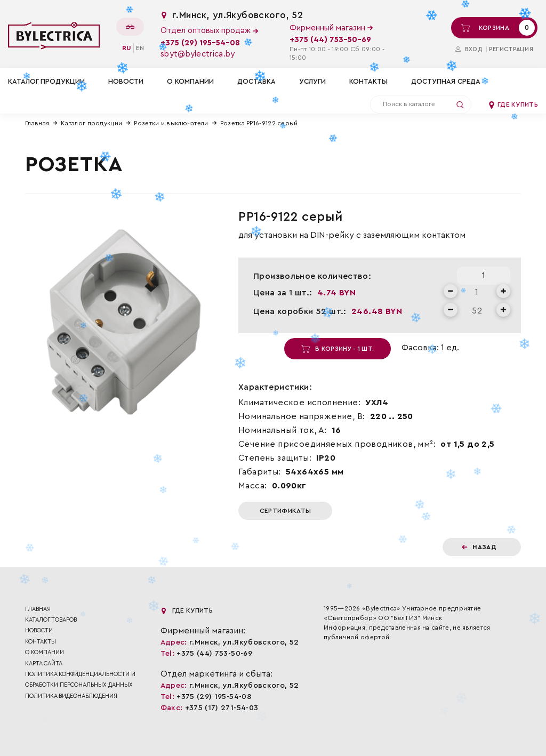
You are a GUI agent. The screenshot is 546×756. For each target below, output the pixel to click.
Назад (479, 547)
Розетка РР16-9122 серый (259, 123)
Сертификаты (285, 511)
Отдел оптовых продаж (209, 31)
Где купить (513, 104)
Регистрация (511, 49)
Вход (469, 49)
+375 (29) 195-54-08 (200, 43)
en (140, 48)
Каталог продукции (91, 123)
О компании (190, 81)
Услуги (312, 81)
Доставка (256, 81)
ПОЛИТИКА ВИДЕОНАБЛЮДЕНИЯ (71, 696)
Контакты (368, 81)
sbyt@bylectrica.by (198, 54)
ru (127, 48)
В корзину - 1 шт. (338, 349)
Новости (126, 81)
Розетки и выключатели (171, 123)
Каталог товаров (51, 620)
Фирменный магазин (331, 28)
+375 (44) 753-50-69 (330, 40)
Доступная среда (446, 81)
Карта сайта (44, 663)
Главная (37, 123)
